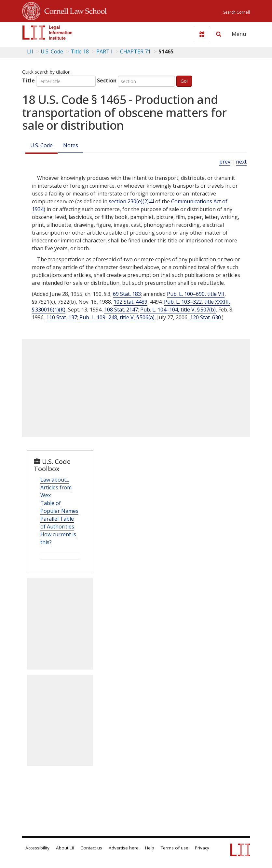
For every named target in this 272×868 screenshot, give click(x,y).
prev (225, 162)
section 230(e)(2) (129, 201)
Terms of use (175, 848)
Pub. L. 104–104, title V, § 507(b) (178, 310)
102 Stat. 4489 (130, 302)
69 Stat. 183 (127, 294)
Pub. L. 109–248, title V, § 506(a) (117, 317)
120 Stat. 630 (205, 317)
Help (150, 848)
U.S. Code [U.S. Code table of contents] (52, 51)
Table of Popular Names (59, 507)
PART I (104, 51)
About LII (65, 848)
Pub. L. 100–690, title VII (196, 294)
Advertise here (124, 848)
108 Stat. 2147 (121, 310)
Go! (184, 81)
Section (107, 80)
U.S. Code (41, 145)
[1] (152, 200)
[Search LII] (219, 34)
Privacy (202, 848)
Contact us (91, 848)
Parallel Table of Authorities (57, 523)
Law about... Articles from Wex (56, 487)
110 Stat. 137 (62, 317)
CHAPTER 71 (135, 51)
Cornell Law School (74, 10)
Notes (71, 145)
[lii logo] (48, 33)
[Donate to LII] (202, 34)
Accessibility (37, 848)
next (241, 162)
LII (30, 51)
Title (28, 80)
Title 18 (80, 51)
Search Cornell (237, 12)
